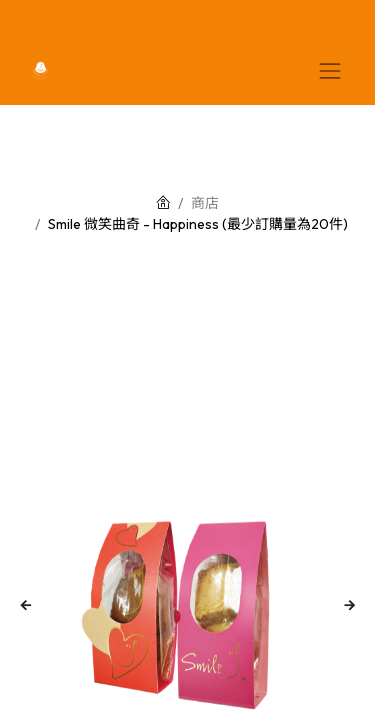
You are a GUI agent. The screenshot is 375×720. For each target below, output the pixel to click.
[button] (26, 606)
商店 (205, 203)
